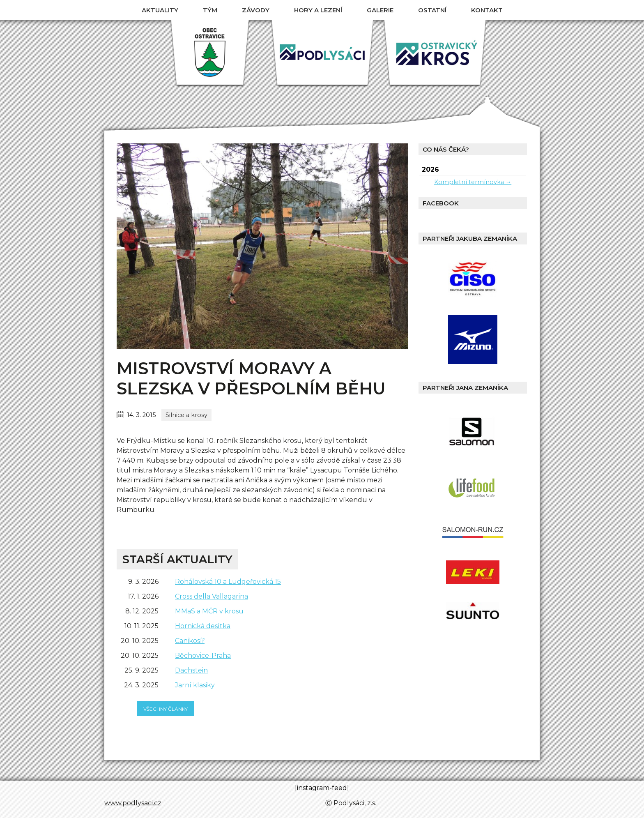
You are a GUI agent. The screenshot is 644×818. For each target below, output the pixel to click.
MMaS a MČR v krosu (209, 611)
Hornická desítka (203, 626)
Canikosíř (190, 641)
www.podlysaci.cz (133, 803)
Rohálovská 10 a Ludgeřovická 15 (228, 582)
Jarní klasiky (195, 685)
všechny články (166, 709)
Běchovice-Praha (203, 656)
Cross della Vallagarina (212, 596)
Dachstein (191, 670)
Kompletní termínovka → (473, 182)
